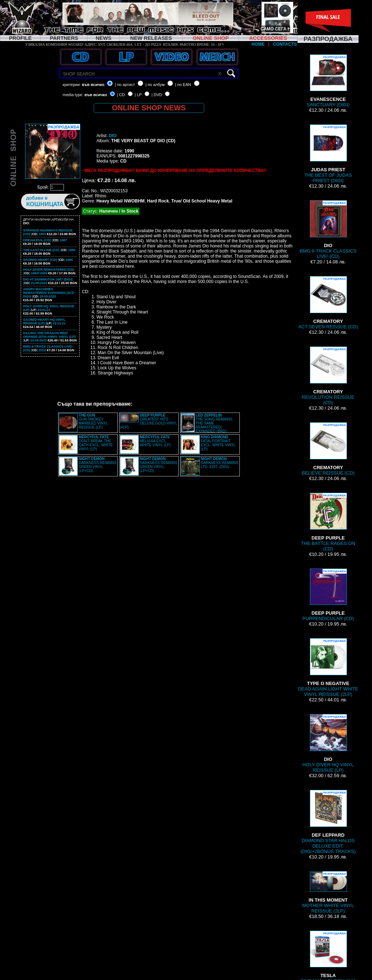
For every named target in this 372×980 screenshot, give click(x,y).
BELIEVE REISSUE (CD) (328, 449)
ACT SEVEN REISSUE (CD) (328, 303)
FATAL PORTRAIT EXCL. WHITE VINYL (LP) (218, 443)
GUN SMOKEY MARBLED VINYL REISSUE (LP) (93, 421)
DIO (112, 136)
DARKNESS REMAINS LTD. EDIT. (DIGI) (220, 463)
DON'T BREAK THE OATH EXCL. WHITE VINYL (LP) (96, 443)
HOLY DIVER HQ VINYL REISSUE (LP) (328, 743)
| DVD (157, 95)
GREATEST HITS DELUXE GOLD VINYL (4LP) (148, 421)
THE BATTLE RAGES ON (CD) (328, 522)
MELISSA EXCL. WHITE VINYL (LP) (155, 441)
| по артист (125, 85)
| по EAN (183, 85)
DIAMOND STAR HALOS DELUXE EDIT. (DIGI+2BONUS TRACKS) (328, 822)
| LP (138, 95)
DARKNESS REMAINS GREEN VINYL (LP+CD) (98, 465)
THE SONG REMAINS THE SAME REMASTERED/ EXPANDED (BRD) (214, 423)
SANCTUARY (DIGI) (328, 81)
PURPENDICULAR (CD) (328, 595)
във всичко (93, 85)
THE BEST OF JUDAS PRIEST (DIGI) (328, 154)
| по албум (155, 85)
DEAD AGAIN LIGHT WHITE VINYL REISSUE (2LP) (328, 668)
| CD (121, 95)
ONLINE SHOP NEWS (149, 108)
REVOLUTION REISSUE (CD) (328, 376)
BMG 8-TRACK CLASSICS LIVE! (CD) (328, 230)
